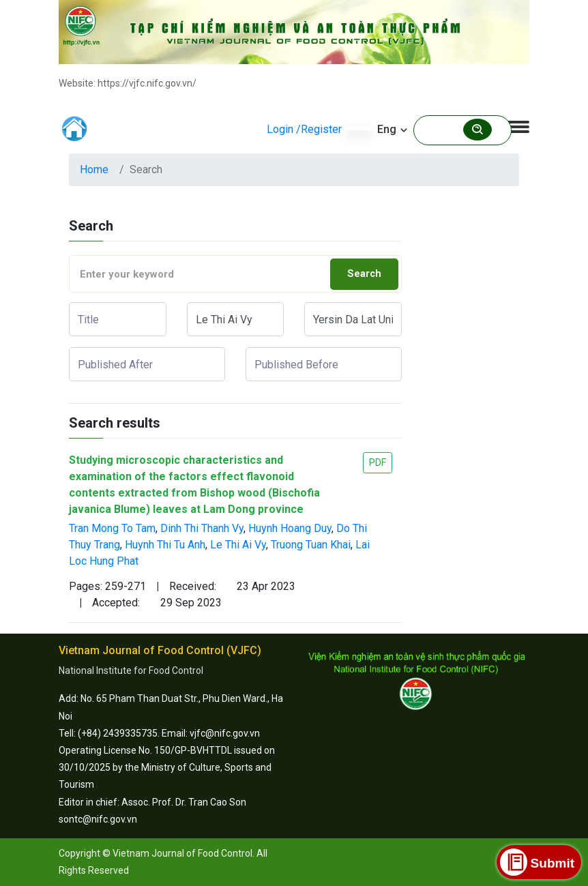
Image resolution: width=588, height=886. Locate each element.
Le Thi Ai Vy (238, 545)
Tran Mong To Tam (112, 528)
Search (364, 274)
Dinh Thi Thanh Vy (202, 528)
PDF (378, 462)
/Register (319, 129)
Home (94, 169)
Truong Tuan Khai (311, 545)
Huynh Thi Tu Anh (165, 545)
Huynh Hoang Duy (290, 528)
